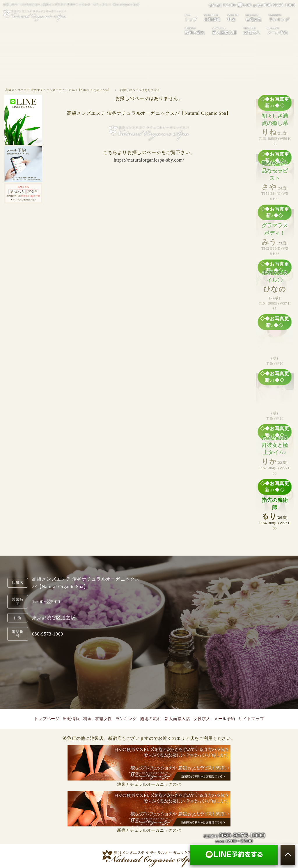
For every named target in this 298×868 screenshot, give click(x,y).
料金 (233, 17)
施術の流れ (195, 31)
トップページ (47, 719)
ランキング (279, 17)
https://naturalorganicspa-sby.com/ (149, 160)
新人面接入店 (224, 31)
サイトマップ (251, 719)
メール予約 (225, 719)
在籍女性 (253, 17)
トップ (191, 17)
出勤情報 (212, 17)
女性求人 (252, 31)
